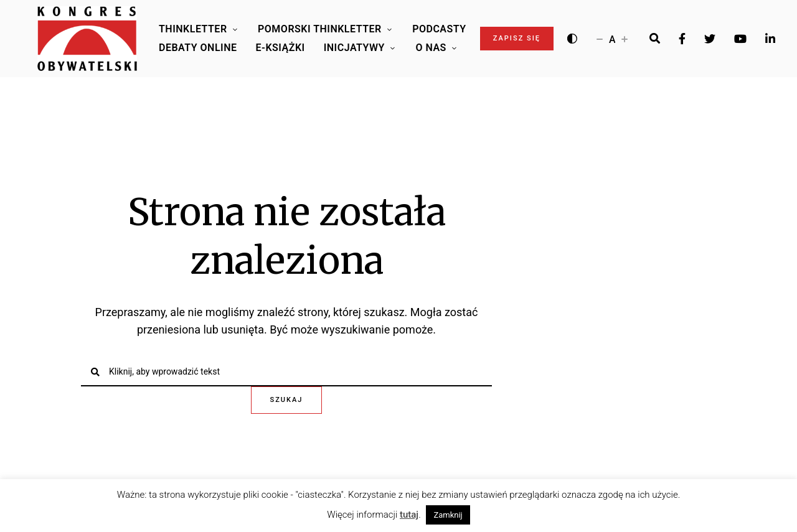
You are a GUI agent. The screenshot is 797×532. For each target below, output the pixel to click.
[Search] (655, 39)
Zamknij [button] (448, 515)
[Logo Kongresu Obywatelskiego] (87, 39)
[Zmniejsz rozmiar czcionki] (600, 39)
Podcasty (439, 29)
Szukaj (287, 400)
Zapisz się (517, 38)
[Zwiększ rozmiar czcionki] (625, 39)
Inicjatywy (354, 48)
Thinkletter (193, 29)
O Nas (431, 48)
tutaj (409, 515)
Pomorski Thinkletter (320, 29)
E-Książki (281, 48)
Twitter (710, 39)
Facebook (682, 39)
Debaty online (198, 48)
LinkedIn (770, 39)
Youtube (740, 39)
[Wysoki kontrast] (572, 39)
